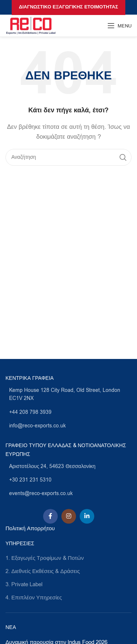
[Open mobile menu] (119, 26)
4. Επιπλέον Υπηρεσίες (34, 598)
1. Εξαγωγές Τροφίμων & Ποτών (45, 558)
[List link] (68, 395)
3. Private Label (24, 584)
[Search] (68, 157)
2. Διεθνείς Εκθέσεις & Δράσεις (43, 571)
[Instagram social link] (69, 516)
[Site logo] (31, 25)
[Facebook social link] (50, 516)
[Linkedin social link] (87, 516)
